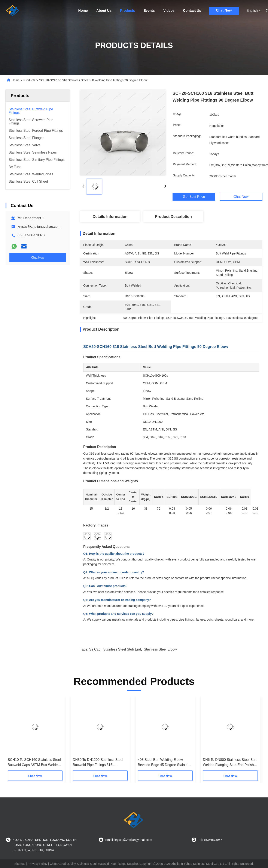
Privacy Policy (38, 864)
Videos (169, 11)
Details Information (110, 217)
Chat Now (224, 10)
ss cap (95, 649)
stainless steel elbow (160, 649)
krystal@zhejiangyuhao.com (39, 227)
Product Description (173, 217)
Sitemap (20, 864)
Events (149, 11)
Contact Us (192, 11)
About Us (104, 11)
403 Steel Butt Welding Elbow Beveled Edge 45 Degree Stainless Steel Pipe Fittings (164, 763)
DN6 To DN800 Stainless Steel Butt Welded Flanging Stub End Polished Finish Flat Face (230, 763)
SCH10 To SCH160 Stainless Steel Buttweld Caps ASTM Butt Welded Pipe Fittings (34, 763)
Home (83, 11)
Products (127, 11)
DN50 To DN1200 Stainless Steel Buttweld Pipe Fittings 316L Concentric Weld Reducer (98, 763)
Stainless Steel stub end (122, 649)
